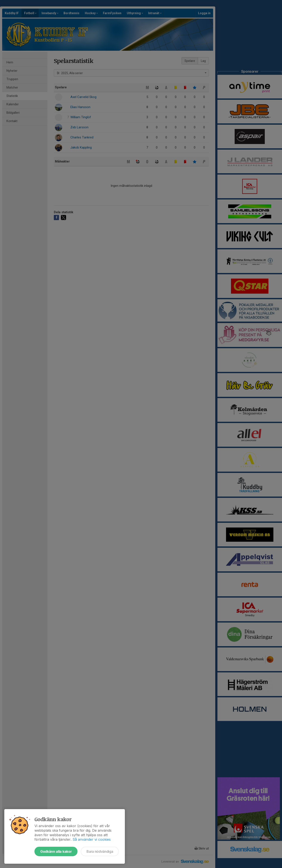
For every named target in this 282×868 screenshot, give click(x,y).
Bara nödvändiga (100, 851)
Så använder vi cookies (92, 839)
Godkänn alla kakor (56, 851)
